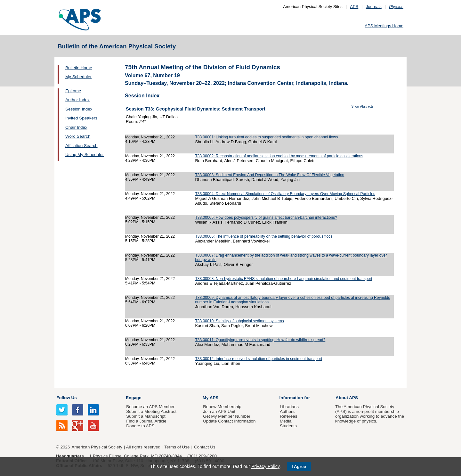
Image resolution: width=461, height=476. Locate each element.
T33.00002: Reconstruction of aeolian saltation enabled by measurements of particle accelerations (279, 156)
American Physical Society (97, 447)
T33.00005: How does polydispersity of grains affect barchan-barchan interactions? (266, 217)
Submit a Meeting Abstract (151, 411)
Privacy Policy (265, 466)
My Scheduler (78, 77)
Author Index (77, 100)
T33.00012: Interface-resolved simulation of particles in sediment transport (259, 359)
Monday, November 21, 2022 (150, 137)
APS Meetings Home (384, 26)
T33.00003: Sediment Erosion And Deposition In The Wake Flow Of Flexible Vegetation (270, 175)
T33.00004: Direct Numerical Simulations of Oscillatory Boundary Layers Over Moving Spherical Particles (285, 194)
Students (288, 426)
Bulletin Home (79, 68)
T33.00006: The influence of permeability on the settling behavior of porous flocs (264, 236)
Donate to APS (140, 426)
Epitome (73, 91)
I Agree (299, 467)
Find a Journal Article (146, 421)
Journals (374, 7)
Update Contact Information (229, 421)
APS (354, 7)
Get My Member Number (227, 416)
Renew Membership (222, 407)
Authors (287, 411)
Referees (289, 416)
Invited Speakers (81, 118)
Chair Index (76, 127)
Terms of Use (177, 447)
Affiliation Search (81, 146)
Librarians (289, 407)
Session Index (79, 109)
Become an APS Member (150, 407)
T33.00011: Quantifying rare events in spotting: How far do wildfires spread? (260, 340)
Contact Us (205, 447)
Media (286, 421)
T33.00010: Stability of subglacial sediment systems (239, 321)
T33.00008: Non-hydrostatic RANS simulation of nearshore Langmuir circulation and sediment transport (283, 279)
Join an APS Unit (219, 411)
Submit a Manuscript (146, 416)
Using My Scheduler (85, 155)
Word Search (78, 136)
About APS (347, 398)
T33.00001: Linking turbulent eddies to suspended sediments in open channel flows (266, 137)
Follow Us (66, 398)
